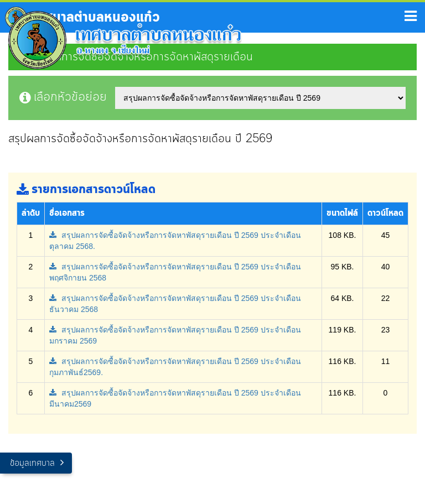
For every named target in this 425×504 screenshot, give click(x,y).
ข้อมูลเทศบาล (32, 463)
